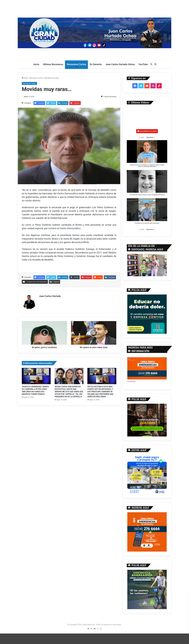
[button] (150, 137)
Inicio (36, 64)
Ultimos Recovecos (53, 64)
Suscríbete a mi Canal (147, 131)
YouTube (143, 64)
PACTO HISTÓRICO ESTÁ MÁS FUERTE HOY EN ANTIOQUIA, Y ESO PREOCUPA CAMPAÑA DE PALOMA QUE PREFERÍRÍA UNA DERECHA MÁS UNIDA (100, 392)
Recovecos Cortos (76, 64)
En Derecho (96, 64)
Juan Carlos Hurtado (50, 296)
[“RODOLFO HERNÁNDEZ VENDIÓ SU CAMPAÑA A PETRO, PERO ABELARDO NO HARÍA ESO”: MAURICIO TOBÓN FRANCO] (36, 376)
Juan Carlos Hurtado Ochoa (120, 64)
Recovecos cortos (36, 78)
